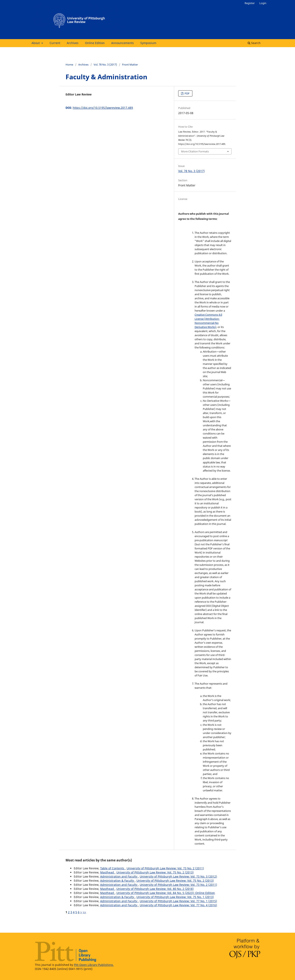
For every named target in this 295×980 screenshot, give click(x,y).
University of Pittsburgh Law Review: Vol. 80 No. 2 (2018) (155, 889)
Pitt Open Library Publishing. (94, 965)
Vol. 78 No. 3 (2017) (105, 65)
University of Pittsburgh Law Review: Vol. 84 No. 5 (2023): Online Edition (166, 893)
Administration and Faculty (119, 876)
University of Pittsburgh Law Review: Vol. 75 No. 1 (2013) (175, 897)
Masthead (107, 872)
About (36, 43)
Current (55, 43)
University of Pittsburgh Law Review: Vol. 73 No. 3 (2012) (178, 876)
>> (84, 912)
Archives (73, 43)
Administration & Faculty (117, 881)
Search (254, 43)
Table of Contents (113, 868)
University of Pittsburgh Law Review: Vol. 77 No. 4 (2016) (178, 905)
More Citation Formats (195, 151)
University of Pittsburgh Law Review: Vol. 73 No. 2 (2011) (165, 868)
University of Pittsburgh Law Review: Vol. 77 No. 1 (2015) (178, 901)
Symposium (148, 43)
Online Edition (95, 43)
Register (250, 3)
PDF (187, 93)
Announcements (123, 43)
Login (263, 3)
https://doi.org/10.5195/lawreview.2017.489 (103, 108)
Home (69, 65)
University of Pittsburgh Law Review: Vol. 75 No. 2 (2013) (155, 872)
